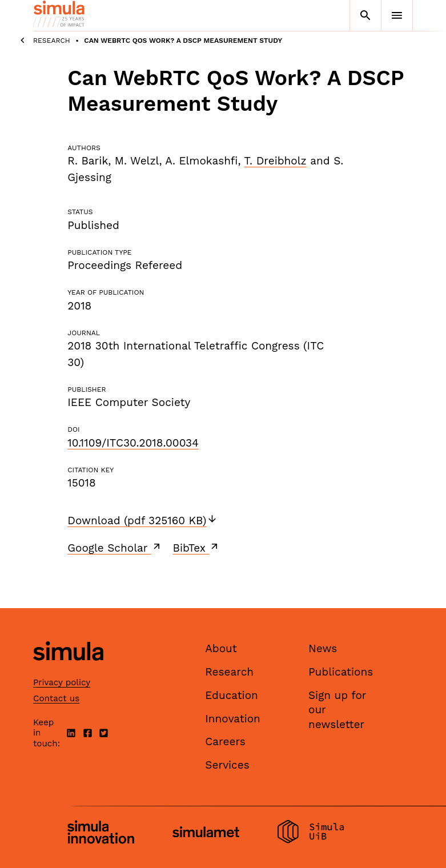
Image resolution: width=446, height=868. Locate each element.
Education (232, 695)
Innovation (233, 719)
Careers (225, 742)
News (323, 648)
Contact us (56, 698)
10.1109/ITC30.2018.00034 (133, 443)
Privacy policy (62, 682)
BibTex (197, 548)
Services (227, 765)
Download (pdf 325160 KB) (142, 521)
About (221, 648)
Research (52, 41)
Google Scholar (114, 548)
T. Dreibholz (275, 161)
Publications (341, 672)
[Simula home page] (68, 670)
